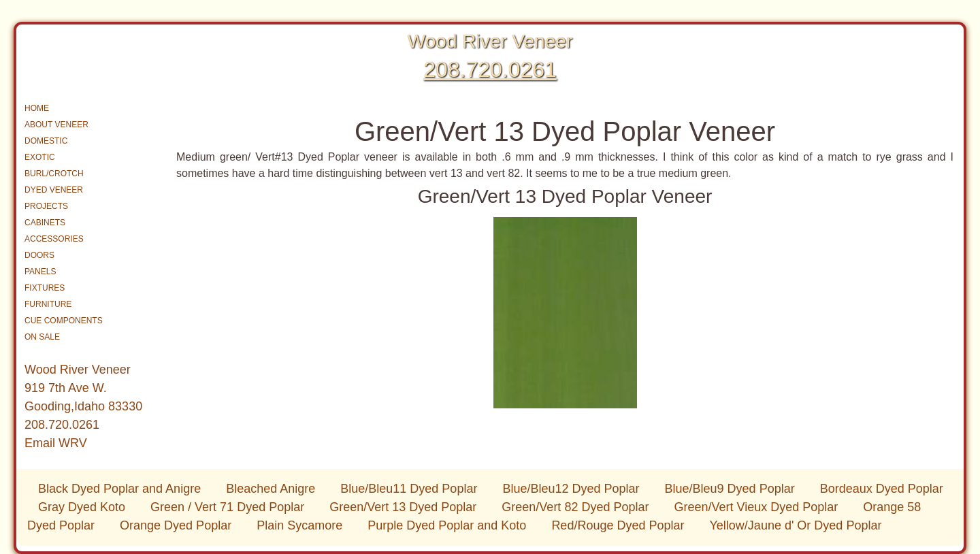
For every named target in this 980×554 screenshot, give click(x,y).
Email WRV (56, 443)
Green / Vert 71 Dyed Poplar (229, 507)
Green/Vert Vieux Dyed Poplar (757, 507)
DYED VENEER (54, 190)
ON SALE (42, 337)
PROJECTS (46, 206)
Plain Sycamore (301, 525)
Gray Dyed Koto (83, 507)
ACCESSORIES (54, 239)
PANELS (40, 272)
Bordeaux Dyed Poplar (882, 489)
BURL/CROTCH (54, 174)
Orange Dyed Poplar (177, 525)
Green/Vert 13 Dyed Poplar (405, 507)
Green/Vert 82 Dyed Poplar (577, 507)
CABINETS (45, 223)
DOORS (39, 255)
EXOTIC (40, 157)
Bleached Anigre (272, 489)
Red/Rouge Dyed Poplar (619, 525)
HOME (37, 108)
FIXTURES (45, 288)
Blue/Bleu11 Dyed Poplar (410, 489)
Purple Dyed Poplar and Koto (448, 525)
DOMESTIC (46, 141)
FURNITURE (48, 304)
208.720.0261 (490, 69)
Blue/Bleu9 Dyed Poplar (732, 489)
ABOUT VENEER (56, 125)
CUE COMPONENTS (64, 321)
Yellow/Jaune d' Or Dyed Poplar (796, 525)
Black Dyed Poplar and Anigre (121, 489)
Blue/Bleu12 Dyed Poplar (572, 489)
